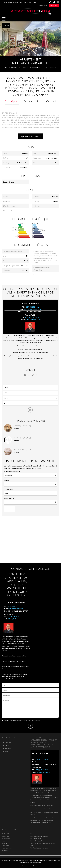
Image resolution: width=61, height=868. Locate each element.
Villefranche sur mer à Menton (40, 848)
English (10, 2)
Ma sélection (43, 5)
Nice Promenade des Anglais (39, 836)
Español (15, 2)
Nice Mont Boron (7, 848)
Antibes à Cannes (7, 834)
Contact (51, 101)
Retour (7, 26)
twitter (50, 2)
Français (4, 2)
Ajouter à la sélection (60, 58)
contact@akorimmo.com (33, 309)
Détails (28, 101)
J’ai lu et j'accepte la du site (22, 720)
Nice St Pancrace (36, 839)
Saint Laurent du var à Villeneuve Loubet (43, 843)
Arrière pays (6, 836)
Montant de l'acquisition (12, 472)
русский (34, 2)
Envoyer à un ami (25, 375)
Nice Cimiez (5, 846)
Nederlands (28, 2)
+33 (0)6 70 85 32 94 (32, 317)
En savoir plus (26, 866)
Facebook (29, 375)
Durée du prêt (9, 489)
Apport (6, 480)
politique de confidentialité (26, 720)
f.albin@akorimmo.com (33, 320)
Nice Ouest (34, 834)
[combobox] (30, 393)
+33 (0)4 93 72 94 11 (32, 307)
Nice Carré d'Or (7, 843)
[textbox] (31, 393)
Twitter (33, 375)
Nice (3, 841)
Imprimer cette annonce (30, 136)
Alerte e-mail (54, 5)
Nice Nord (5, 850)
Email (58, 2)
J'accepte (36, 866)
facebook (46, 2)
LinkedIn (37, 375)
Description (12, 101)
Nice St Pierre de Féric (37, 841)
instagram (54, 2)
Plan (39, 101)
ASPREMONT (6, 839)
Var (32, 846)
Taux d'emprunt (9, 498)
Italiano (21, 2)
